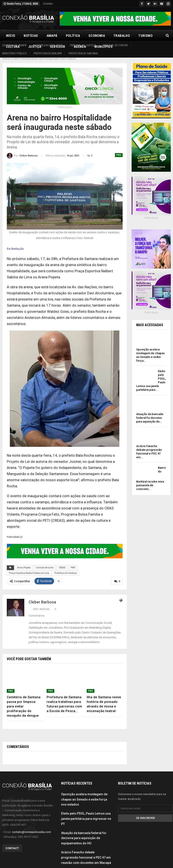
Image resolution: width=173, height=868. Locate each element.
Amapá (52, 36)
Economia (97, 36)
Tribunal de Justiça (83, 45)
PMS (119, 150)
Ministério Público (14, 53)
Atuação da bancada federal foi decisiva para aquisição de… (150, 413)
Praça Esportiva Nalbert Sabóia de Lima (29, 568)
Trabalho (122, 36)
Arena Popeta (24, 563)
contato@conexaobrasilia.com (32, 827)
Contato (48, 4)
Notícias (31, 36)
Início (11, 36)
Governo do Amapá (14, 45)
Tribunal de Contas (115, 45)
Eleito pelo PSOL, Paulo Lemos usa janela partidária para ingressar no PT (86, 814)
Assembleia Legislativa (48, 45)
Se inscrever (145, 813)
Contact (12, 843)
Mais (142, 36)
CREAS (62, 563)
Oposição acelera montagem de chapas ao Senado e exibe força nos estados (84, 795)
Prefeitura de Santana (83, 53)
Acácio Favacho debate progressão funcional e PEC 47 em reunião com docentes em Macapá (86, 853)
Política (73, 36)
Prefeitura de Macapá (48, 53)
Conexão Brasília (45, 563)
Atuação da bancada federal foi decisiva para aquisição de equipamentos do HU (84, 833)
